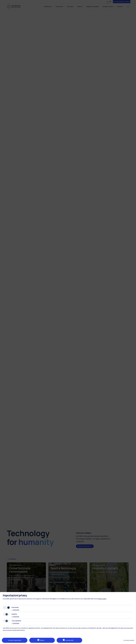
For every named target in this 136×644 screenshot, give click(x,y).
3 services (15, 610)
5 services (15, 617)
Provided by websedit (129, 640)
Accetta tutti (69, 640)
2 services (15, 623)
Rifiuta (42, 640)
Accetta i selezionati (15, 640)
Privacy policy (102, 599)
